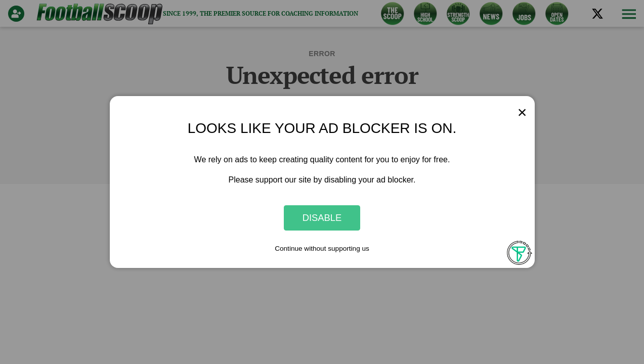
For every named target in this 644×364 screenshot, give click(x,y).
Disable (322, 218)
